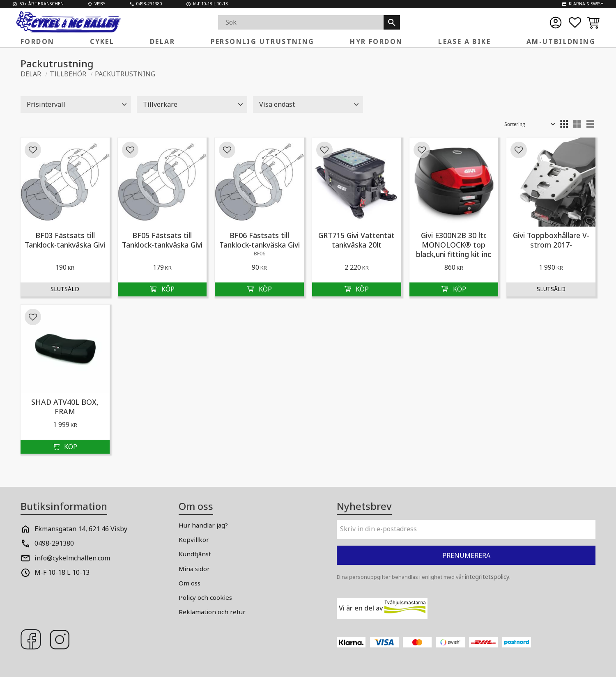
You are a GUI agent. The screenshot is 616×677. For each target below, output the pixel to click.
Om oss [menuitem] (190, 583)
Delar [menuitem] (162, 41)
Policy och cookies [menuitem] (205, 597)
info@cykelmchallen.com (72, 558)
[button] (575, 23)
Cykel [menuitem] (102, 41)
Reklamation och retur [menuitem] (212, 612)
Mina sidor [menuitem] (194, 569)
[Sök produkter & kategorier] (301, 22)
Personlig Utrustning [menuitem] (263, 41)
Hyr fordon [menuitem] (376, 41)
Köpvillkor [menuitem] (194, 539)
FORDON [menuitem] (37, 41)
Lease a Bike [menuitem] (464, 41)
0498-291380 (54, 543)
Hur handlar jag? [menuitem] (203, 525)
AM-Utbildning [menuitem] (561, 41)
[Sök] (392, 22)
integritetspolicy (487, 577)
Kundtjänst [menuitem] (195, 554)
